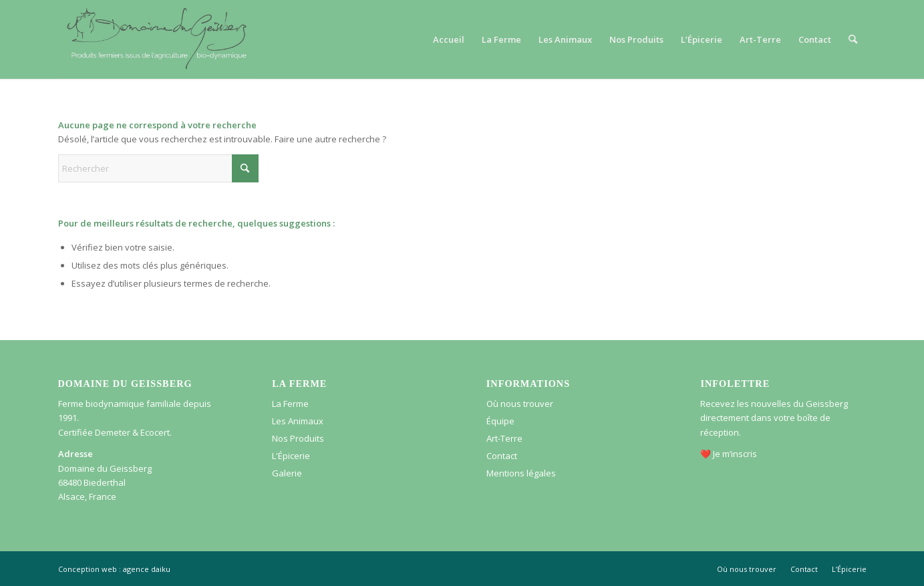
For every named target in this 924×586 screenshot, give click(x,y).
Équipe (500, 421)
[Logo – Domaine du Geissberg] (157, 39)
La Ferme (290, 404)
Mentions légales (521, 473)
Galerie (287, 473)
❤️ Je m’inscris (729, 454)
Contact (502, 456)
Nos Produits (298, 438)
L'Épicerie (291, 456)
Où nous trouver (520, 404)
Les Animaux (298, 421)
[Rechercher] (853, 39)
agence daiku (147, 569)
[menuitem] (449, 39)
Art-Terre (504, 438)
